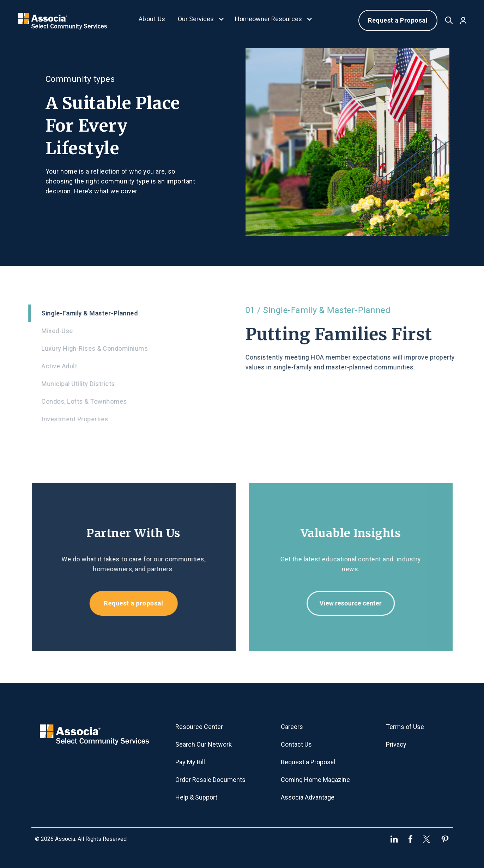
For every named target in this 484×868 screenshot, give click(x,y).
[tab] (130, 313)
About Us (152, 19)
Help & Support (196, 797)
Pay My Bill (190, 762)
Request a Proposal (398, 20)
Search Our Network (204, 744)
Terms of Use (405, 727)
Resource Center (199, 727)
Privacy (396, 744)
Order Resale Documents (210, 780)
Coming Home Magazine (315, 780)
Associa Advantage (308, 797)
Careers (292, 727)
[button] (201, 20)
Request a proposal (129, 603)
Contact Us (296, 744)
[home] (63, 20)
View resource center (355, 603)
